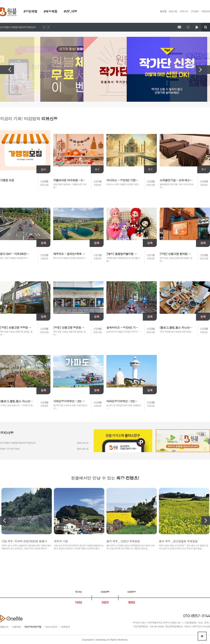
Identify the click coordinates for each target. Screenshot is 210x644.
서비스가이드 (51, 627)
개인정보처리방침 (33, 627)
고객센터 (195, 11)
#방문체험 (30, 11)
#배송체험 (50, 11)
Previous (7, 70)
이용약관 (16, 627)
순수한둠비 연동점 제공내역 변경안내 (18, 27)
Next (203, 70)
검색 (206, 27)
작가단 (78, 592)
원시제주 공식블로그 (179, 27)
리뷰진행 (105, 592)
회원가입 (173, 11)
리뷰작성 (132, 592)
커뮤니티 (184, 11)
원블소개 (4, 627)
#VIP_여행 (70, 11)
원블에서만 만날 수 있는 (105, 478)
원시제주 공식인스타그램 (188, 27)
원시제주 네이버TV (197, 27)
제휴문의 (206, 11)
